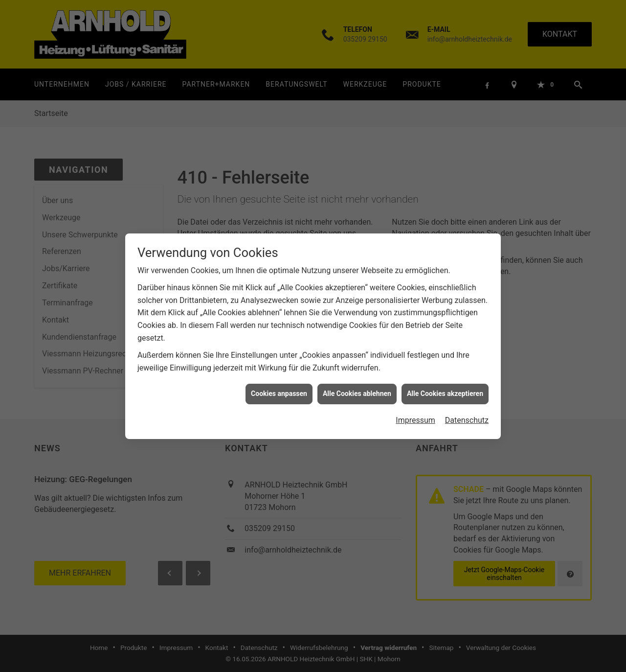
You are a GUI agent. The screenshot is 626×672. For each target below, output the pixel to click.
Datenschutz (467, 414)
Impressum (415, 414)
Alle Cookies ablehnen (357, 388)
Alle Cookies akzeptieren (445, 388)
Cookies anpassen (279, 388)
